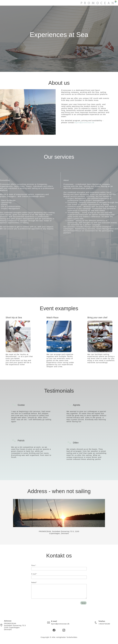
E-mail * (34, 574)
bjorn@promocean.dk (85, 123)
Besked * (34, 582)
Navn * (34, 565)
